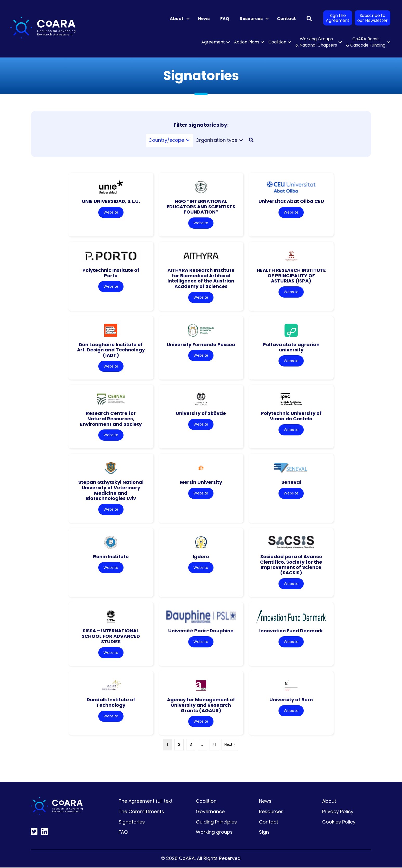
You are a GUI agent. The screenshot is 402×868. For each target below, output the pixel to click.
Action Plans (247, 42)
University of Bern (291, 700)
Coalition (277, 42)
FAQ (225, 19)
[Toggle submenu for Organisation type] (241, 140)
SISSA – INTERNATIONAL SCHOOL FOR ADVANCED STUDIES (111, 636)
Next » (230, 745)
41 (214, 745)
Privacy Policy (338, 812)
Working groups (214, 833)
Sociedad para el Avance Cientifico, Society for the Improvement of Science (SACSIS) (291, 565)
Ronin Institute (111, 557)
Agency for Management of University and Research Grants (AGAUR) (201, 705)
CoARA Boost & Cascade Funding (366, 42)
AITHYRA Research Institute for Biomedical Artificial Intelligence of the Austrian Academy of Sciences (201, 278)
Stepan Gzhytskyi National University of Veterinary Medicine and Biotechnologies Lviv (111, 490)
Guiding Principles (216, 822)
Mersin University (201, 482)
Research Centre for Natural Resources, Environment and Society (111, 419)
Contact (286, 19)
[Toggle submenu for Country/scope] (188, 140)
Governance (210, 812)
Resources (251, 19)
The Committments (141, 812)
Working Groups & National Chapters (316, 42)
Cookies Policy (339, 822)
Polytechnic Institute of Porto (111, 273)
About (177, 19)
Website (111, 212)
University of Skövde (201, 413)
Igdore (201, 557)
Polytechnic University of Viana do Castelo (291, 416)
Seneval (291, 482)
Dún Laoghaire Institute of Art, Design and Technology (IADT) (111, 350)
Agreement (213, 42)
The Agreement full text (146, 802)
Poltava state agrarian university (291, 347)
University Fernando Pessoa (201, 345)
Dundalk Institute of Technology (111, 703)
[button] (188, 19)
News (204, 19)
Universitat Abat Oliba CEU (291, 201)
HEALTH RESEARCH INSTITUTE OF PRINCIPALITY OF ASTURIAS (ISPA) (291, 275)
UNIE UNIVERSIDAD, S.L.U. (111, 201)
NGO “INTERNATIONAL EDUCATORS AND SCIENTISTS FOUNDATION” (201, 207)
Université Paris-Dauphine (201, 631)
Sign (264, 833)
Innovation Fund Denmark (291, 631)
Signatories (132, 822)
